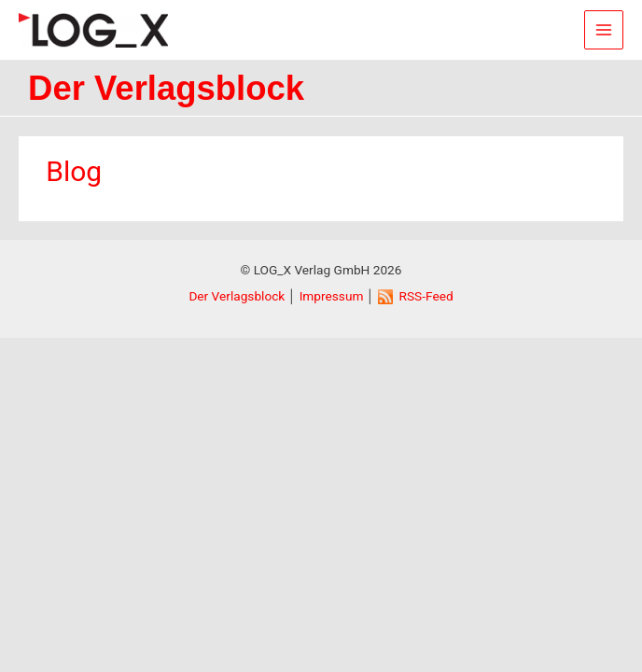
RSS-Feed (426, 296)
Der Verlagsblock (237, 296)
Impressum (332, 296)
